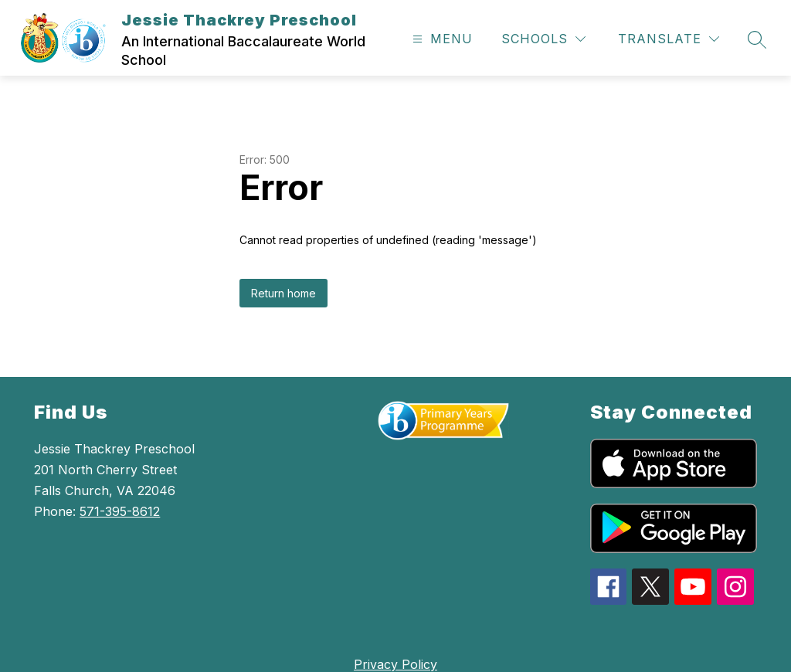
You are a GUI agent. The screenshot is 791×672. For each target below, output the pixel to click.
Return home (283, 293)
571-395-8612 (120, 511)
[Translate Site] (669, 39)
